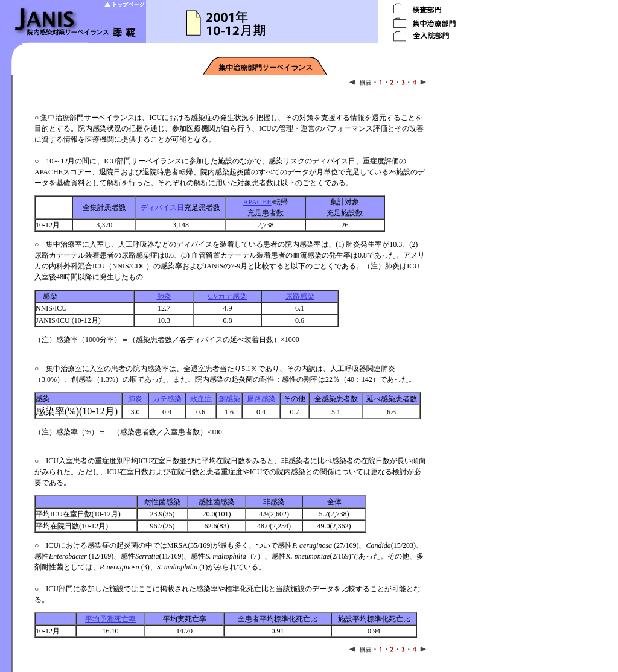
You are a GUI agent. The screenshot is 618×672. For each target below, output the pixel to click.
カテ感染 (167, 399)
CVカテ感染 (228, 296)
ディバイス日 (162, 208)
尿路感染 (300, 296)
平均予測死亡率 (110, 619)
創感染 (229, 399)
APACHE (257, 202)
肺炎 (164, 296)
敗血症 (201, 399)
